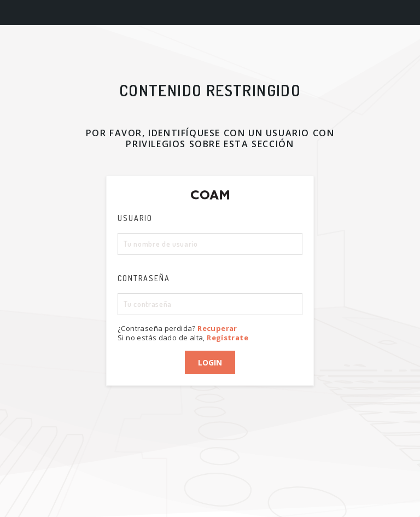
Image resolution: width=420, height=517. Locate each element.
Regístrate (227, 338)
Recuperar (217, 328)
